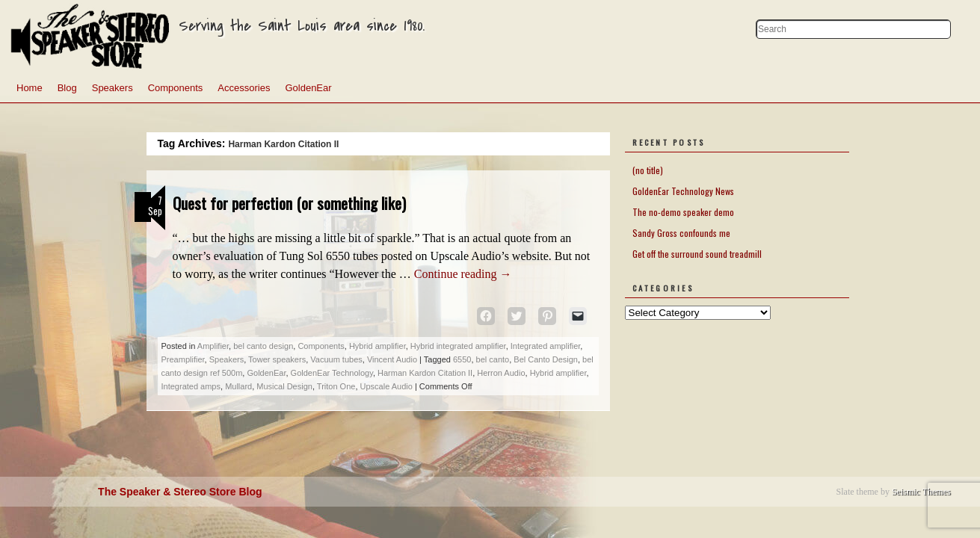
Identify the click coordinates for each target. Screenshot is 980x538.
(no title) (648, 170)
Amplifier (213, 346)
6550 (462, 359)
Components (176, 88)
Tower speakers (277, 359)
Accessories (244, 88)
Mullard (238, 386)
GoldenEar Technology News (683, 191)
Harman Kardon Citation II (425, 373)
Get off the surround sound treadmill (697, 254)
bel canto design (263, 346)
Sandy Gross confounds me (681, 233)
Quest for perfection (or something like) (289, 203)
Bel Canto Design (546, 359)
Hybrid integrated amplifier (458, 346)
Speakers (113, 88)
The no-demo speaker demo (683, 212)
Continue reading (463, 274)
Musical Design (284, 386)
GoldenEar (308, 88)
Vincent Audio (392, 359)
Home (30, 88)
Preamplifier (183, 359)
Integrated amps (191, 386)
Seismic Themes (921, 492)
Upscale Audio (386, 386)
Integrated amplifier (546, 346)
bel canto (493, 359)
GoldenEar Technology (332, 373)
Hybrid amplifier (377, 346)
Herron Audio (501, 373)
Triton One (336, 386)
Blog (67, 88)
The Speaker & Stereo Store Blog (180, 492)
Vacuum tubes (336, 359)
